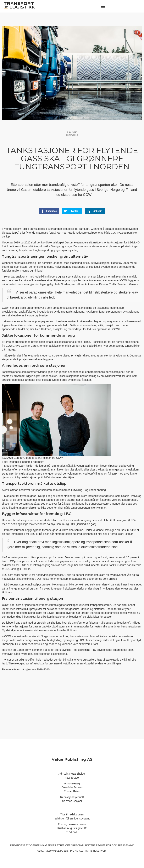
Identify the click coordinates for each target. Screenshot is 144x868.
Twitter (71, 211)
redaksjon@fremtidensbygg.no (72, 819)
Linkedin (94, 211)
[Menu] (103, 6)
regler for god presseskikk (115, 845)
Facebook (49, 211)
